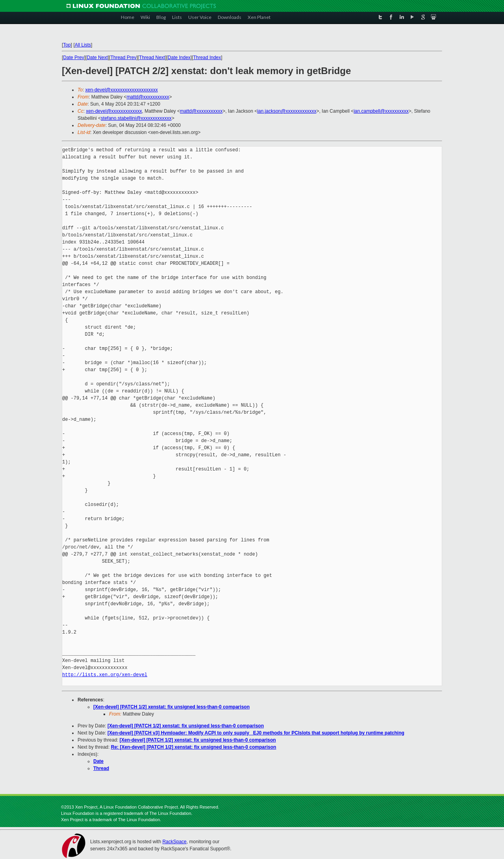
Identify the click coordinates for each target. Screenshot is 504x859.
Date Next (97, 58)
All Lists (83, 45)
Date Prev (73, 58)
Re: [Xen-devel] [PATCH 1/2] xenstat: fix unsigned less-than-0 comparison (194, 747)
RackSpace (174, 842)
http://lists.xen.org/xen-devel (105, 675)
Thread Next (152, 58)
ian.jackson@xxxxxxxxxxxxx (287, 111)
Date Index (179, 58)
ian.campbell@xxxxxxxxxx (381, 111)
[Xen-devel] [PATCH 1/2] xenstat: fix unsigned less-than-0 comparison (171, 707)
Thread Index (207, 58)
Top (67, 45)
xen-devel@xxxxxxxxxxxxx (114, 111)
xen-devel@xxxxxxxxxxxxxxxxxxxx (122, 90)
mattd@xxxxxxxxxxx (148, 97)
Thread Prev (123, 58)
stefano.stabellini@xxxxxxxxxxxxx (136, 118)
